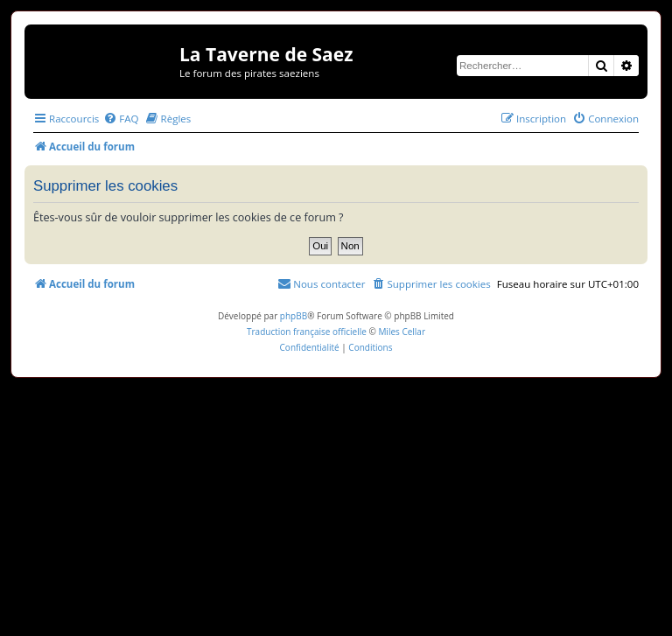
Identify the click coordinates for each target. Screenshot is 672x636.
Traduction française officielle (307, 332)
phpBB (294, 316)
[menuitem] (121, 119)
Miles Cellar (402, 332)
